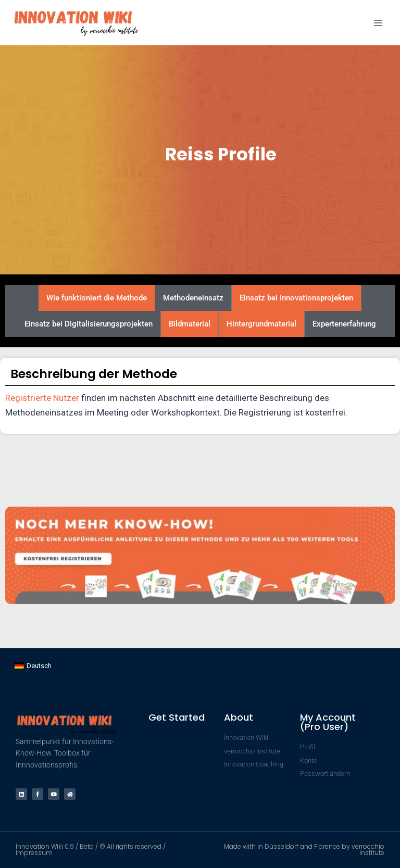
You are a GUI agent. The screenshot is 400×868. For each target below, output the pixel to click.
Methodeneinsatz (193, 298)
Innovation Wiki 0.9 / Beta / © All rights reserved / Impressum (91, 850)
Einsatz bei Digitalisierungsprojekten (89, 324)
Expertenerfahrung (344, 324)
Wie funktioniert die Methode (97, 298)
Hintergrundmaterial (261, 324)
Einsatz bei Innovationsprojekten (296, 298)
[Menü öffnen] (378, 23)
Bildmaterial (190, 324)
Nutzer (66, 398)
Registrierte (29, 398)
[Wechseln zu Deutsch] (33, 666)
